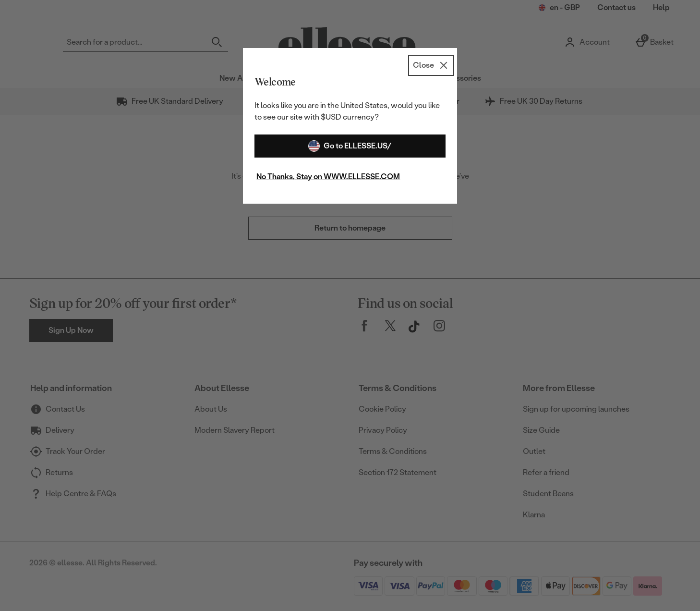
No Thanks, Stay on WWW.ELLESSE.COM (328, 177)
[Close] (431, 65)
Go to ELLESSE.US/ (350, 146)
